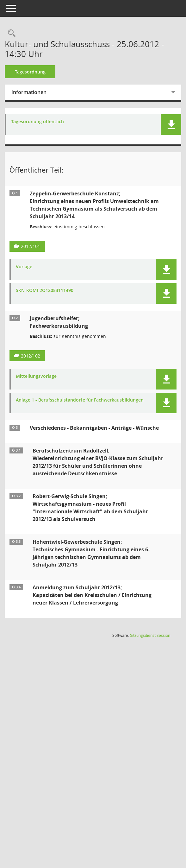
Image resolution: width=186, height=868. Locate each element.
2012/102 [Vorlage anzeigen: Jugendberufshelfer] (39, 356)
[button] (171, 125)
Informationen (38, 92)
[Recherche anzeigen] (19, 33)
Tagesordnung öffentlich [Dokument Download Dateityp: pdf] (46, 122)
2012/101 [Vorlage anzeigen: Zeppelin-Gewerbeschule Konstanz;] (39, 246)
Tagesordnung (39, 72)
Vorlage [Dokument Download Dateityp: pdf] (33, 267)
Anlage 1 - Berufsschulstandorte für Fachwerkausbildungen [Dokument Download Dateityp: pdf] (63, 403)
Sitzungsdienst (150, 645)
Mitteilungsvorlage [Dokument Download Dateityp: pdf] (45, 376)
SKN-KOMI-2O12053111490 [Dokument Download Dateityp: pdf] (53, 291)
